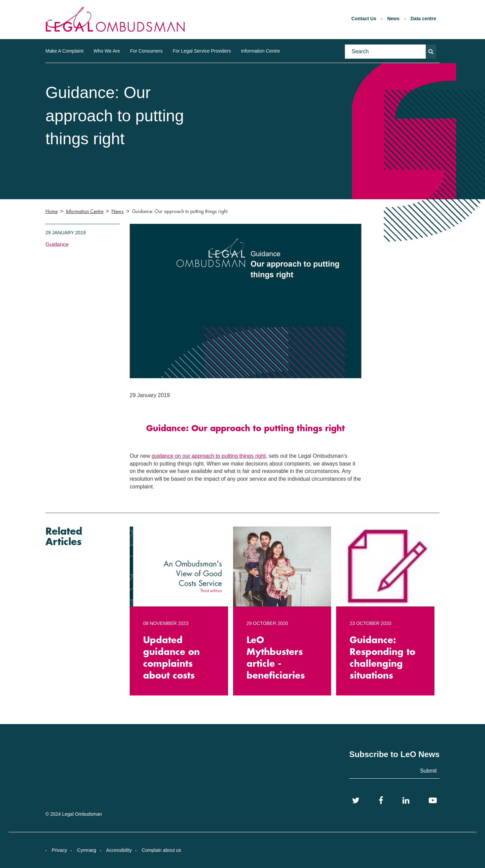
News (394, 19)
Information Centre (260, 51)
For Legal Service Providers (202, 51)
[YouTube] (433, 801)
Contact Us (364, 19)
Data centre (423, 19)
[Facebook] (381, 801)
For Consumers (146, 51)
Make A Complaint (64, 51)
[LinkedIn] (406, 801)
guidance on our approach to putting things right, (209, 456)
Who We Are (107, 51)
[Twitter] (356, 801)
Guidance (57, 245)
